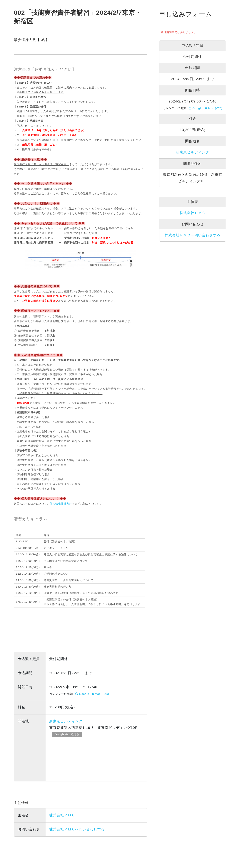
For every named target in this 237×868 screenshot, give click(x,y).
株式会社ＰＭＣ (62, 815)
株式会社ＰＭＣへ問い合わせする (77, 829)
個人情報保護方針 (61, 504)
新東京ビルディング (66, 721)
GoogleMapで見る (67, 734)
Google (82, 694)
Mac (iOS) (100, 694)
